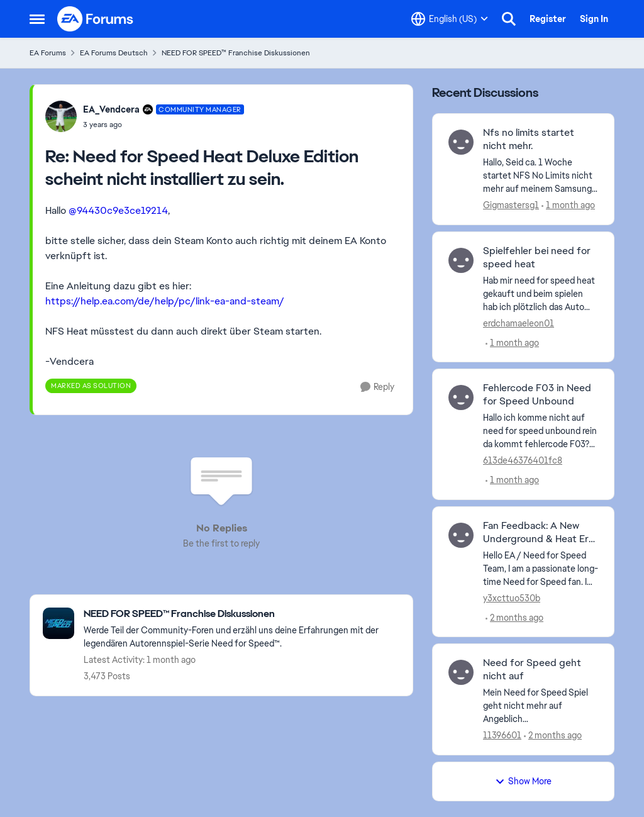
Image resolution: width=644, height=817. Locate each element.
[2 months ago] (514, 617)
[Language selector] (450, 19)
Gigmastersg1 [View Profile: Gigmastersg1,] (511, 205)
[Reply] (377, 387)
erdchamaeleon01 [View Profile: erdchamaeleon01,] (519, 323)
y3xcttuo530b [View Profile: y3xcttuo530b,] (512, 597)
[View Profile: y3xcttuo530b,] (461, 535)
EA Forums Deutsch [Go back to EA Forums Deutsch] (114, 53)
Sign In (594, 19)
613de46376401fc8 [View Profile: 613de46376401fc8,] (523, 460)
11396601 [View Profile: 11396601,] (502, 735)
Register (548, 19)
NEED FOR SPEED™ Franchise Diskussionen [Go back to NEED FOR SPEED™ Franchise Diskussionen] (236, 53)
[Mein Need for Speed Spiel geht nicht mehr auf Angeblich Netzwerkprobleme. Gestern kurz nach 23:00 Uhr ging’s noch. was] (541, 706)
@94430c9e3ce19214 (118, 210)
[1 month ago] (568, 205)
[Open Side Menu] (37, 19)
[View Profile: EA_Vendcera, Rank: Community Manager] (61, 116)
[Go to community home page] (96, 19)
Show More (523, 781)
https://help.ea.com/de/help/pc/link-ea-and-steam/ (165, 301)
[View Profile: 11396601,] (461, 672)
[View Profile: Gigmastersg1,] (461, 142)
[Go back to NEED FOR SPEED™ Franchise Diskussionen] (242, 614)
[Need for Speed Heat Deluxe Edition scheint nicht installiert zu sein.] (164, 125)
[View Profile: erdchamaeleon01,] (461, 260)
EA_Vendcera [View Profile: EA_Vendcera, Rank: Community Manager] (111, 109)
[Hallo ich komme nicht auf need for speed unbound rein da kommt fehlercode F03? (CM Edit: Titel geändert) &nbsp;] (541, 431)
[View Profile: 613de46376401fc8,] (461, 397)
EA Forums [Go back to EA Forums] (48, 53)
